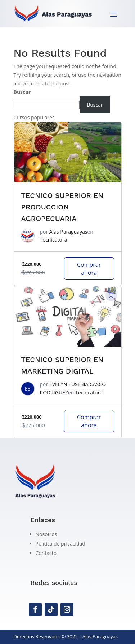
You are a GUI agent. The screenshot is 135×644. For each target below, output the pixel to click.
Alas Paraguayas (68, 232)
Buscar (22, 92)
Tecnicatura (54, 240)
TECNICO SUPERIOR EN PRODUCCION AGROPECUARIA (62, 207)
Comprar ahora (89, 269)
